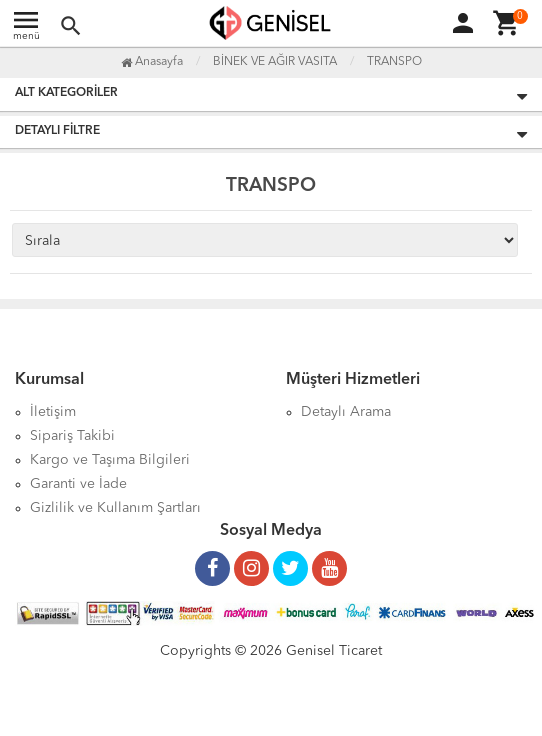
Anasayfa (152, 62)
